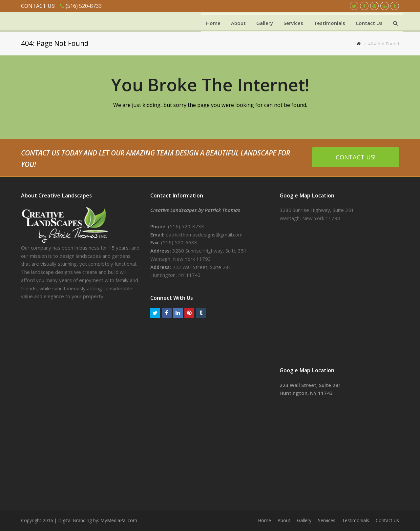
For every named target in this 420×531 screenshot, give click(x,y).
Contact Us (387, 520)
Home (264, 520)
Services (327, 520)
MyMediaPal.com (119, 520)
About (284, 520)
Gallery (304, 520)
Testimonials (356, 520)
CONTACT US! (356, 157)
